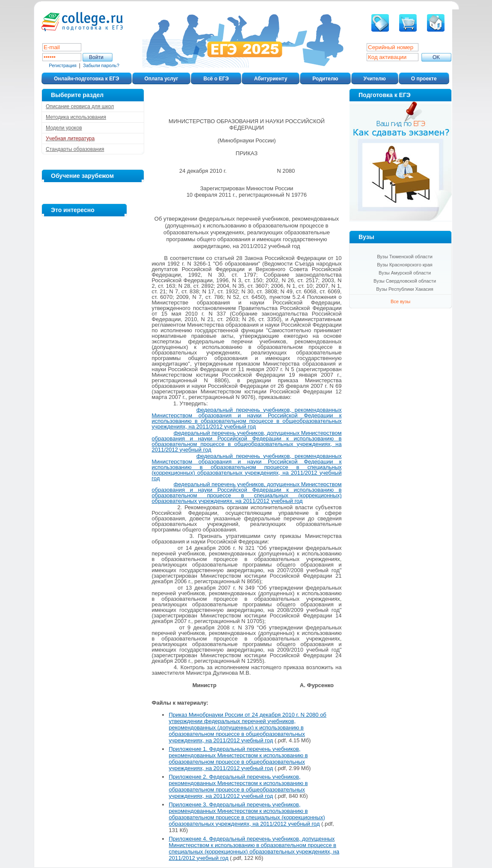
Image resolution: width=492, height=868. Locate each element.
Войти (96, 57)
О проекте (424, 79)
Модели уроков (64, 128)
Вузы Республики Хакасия (405, 289)
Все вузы (400, 301)
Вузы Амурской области (405, 273)
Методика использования (76, 117)
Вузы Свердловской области (405, 281)
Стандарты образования (75, 149)
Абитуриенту (271, 79)
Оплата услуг (162, 79)
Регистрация (62, 65)
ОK (436, 57)
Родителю (325, 79)
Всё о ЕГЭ (216, 79)
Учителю (375, 79)
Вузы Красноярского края (405, 265)
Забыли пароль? (101, 65)
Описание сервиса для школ (80, 106)
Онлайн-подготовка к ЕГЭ (87, 79)
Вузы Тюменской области (405, 257)
